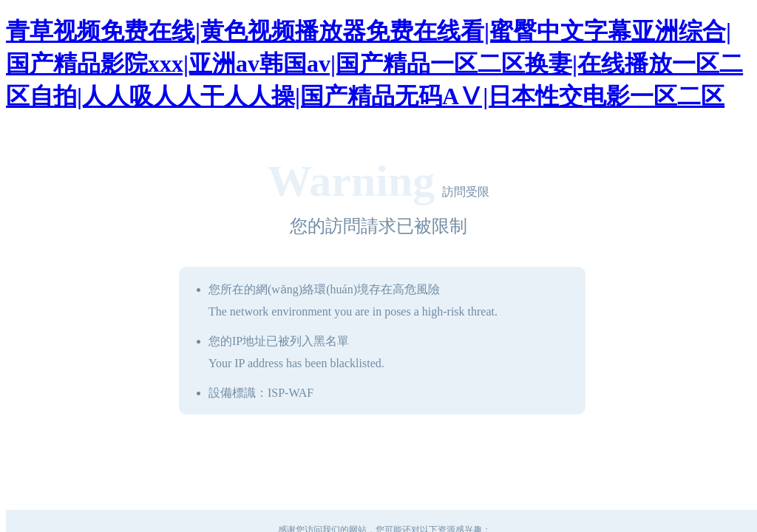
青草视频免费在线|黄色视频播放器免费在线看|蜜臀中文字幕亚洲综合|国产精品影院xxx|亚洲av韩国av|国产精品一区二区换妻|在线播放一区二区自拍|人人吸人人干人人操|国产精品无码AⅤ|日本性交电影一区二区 (374, 64)
